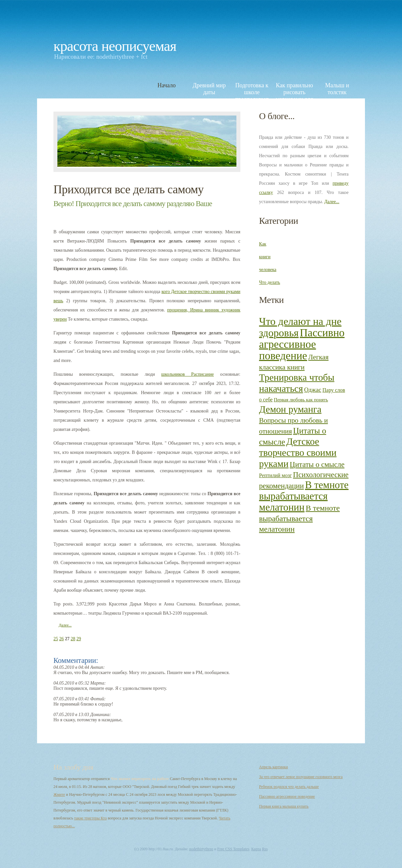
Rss (265, 849)
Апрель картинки (273, 767)
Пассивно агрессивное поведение (302, 344)
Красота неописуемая (115, 46)
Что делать (270, 282)
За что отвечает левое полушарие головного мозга (301, 777)
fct (144, 57)
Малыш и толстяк (337, 88)
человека (268, 270)
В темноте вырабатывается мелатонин (304, 496)
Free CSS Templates (233, 849)
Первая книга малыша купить (284, 806)
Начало (166, 85)
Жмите (59, 794)
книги (265, 257)
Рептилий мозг (275, 475)
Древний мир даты (209, 88)
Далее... (65, 625)
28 (73, 639)
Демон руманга (290, 409)
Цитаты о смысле (317, 465)
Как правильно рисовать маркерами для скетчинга (294, 88)
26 (62, 639)
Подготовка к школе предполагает (252, 88)
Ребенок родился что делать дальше (289, 787)
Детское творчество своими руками (298, 453)
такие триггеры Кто (90, 818)
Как (263, 244)
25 (56, 639)
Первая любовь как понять (301, 400)
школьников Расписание (188, 374)
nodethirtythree (115, 57)
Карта (256, 849)
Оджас (313, 390)
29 (79, 639)
